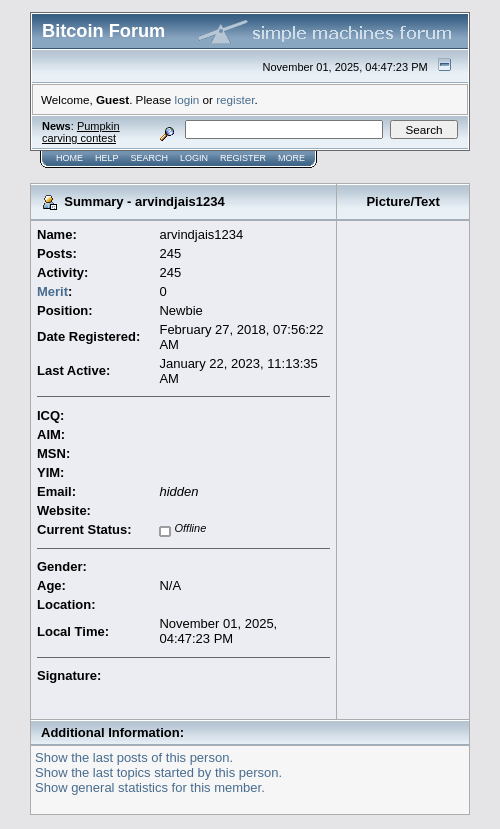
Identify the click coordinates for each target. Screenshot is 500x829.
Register (243, 158)
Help (107, 158)
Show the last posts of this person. (134, 757)
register (235, 99)
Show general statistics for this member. (150, 787)
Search (150, 158)
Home (69, 158)
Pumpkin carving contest (81, 132)
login (187, 99)
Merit (52, 291)
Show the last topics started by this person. (158, 772)
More (291, 158)
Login (194, 158)
